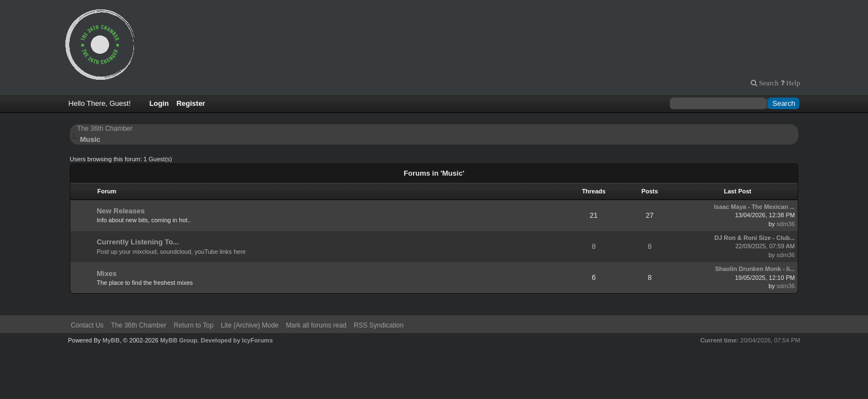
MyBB (111, 340)
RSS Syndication (379, 325)
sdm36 (786, 224)
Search (768, 83)
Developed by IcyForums (237, 340)
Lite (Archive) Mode (250, 325)
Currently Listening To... (138, 242)
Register (191, 103)
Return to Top (194, 325)
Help (792, 83)
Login (159, 103)
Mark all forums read (316, 325)
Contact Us (87, 325)
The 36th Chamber (105, 129)
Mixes (107, 273)
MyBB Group (179, 340)
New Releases (121, 211)
